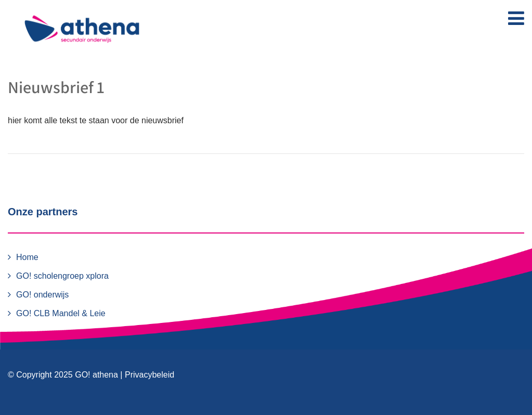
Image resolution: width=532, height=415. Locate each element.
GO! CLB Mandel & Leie (61, 313)
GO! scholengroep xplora (62, 276)
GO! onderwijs (42, 295)
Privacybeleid (150, 375)
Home (27, 257)
